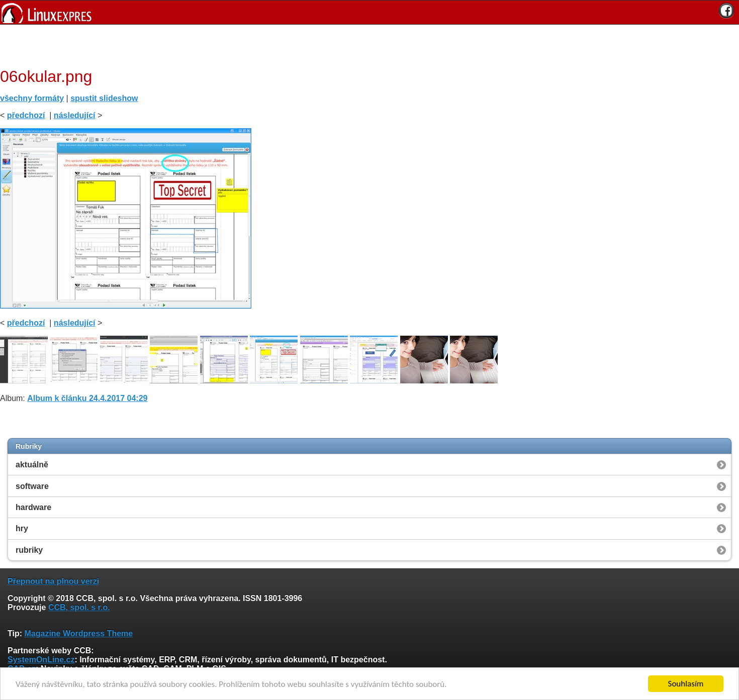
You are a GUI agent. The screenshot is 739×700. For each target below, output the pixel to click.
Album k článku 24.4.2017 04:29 (87, 398)
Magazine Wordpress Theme (78, 633)
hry (22, 528)
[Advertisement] (366, 45)
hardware (33, 507)
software (32, 486)
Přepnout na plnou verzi (53, 581)
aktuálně (32, 465)
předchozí (26, 115)
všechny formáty (32, 98)
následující (75, 115)
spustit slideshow (104, 98)
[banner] (369, 12)
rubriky (29, 550)
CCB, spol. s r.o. (79, 607)
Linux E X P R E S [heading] (369, 12)
